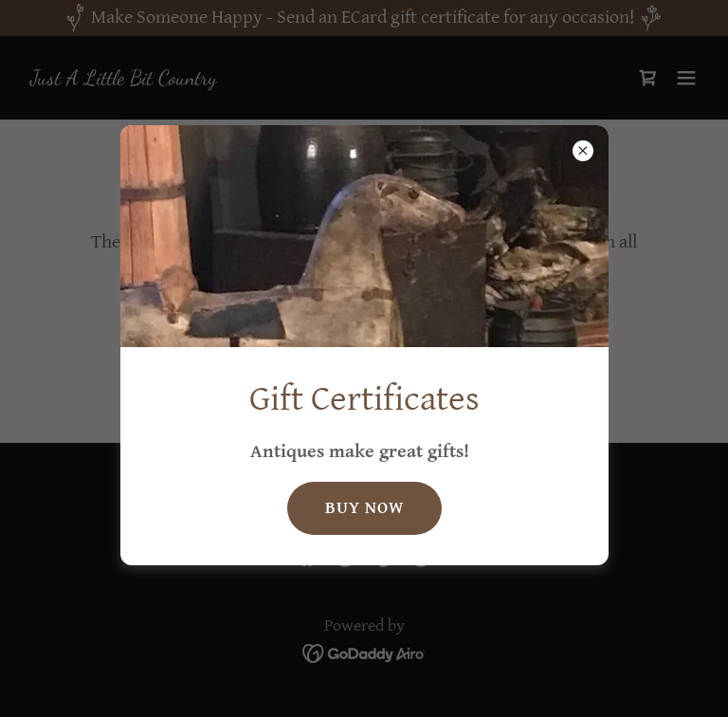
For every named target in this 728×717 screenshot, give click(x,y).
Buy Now (364, 508)
